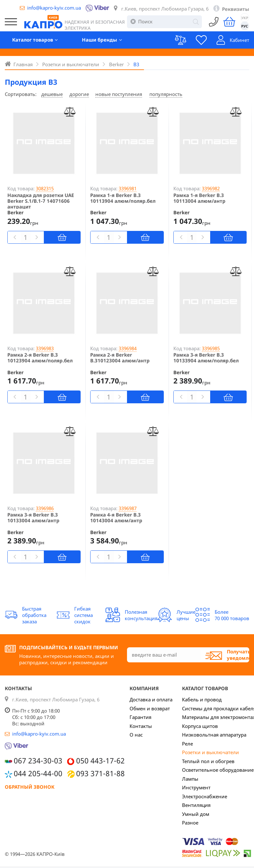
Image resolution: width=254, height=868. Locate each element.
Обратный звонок (30, 787)
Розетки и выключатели (210, 752)
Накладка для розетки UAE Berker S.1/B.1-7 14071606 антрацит (41, 201)
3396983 (45, 348)
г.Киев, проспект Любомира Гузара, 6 (165, 9)
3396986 (45, 508)
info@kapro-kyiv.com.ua (54, 8)
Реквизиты (236, 9)
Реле (187, 744)
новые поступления (119, 94)
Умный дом (196, 814)
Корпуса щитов (200, 726)
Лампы (190, 779)
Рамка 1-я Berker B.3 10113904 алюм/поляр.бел (123, 198)
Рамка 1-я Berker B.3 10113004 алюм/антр (199, 198)
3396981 (128, 188)
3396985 (211, 348)
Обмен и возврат (150, 708)
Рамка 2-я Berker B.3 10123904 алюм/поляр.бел (40, 358)
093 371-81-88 (100, 773)
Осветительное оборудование (218, 770)
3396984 (128, 348)
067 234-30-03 (38, 761)
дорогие (79, 94)
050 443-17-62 (100, 761)
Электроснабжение (205, 796)
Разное (190, 823)
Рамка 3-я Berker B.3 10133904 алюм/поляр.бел (206, 358)
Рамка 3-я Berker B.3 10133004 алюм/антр (33, 517)
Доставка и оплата (151, 699)
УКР (245, 18)
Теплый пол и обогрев (208, 761)
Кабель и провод (202, 699)
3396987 (128, 508)
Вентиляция (196, 805)
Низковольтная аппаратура (214, 735)
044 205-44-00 (38, 773)
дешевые (52, 94)
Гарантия (140, 717)
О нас (136, 735)
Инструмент (196, 787)
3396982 (211, 188)
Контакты (141, 726)
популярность (166, 94)
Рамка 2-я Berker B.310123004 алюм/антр (120, 358)
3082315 (45, 188)
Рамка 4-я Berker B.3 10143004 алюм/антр (116, 517)
